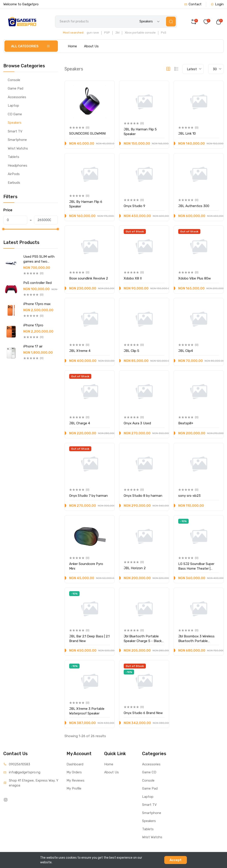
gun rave (93, 33)
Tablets (14, 157)
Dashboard (75, 764)
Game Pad (16, 88)
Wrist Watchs (18, 148)
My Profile (74, 788)
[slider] (3, 229)
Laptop (13, 106)
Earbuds (14, 183)
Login (217, 4)
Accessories (17, 97)
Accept (176, 860)
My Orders (74, 772)
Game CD (149, 772)
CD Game (15, 114)
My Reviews (75, 780)
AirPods (14, 174)
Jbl (117, 33)
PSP (107, 33)
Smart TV (15, 131)
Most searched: (73, 33)
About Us (91, 46)
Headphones (18, 166)
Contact (193, 4)
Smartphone (17, 140)
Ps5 (164, 33)
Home (72, 46)
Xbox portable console (140, 33)
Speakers (15, 123)
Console (14, 80)
